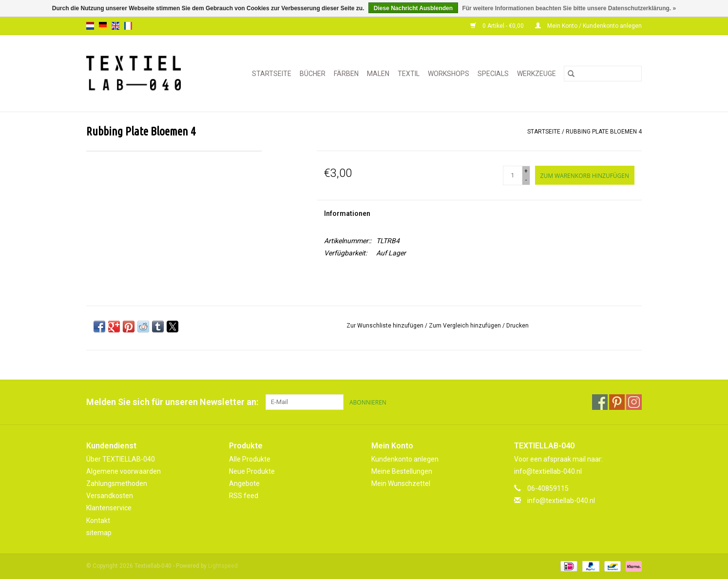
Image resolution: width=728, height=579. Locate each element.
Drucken (517, 326)
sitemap (99, 533)
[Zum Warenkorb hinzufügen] (585, 175)
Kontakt (98, 521)
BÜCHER (313, 74)
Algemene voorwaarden (124, 471)
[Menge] (513, 175)
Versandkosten (110, 496)
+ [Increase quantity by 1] (526, 171)
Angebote (244, 483)
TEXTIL (409, 74)
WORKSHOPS (449, 74)
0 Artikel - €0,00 (498, 26)
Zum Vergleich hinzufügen (466, 326)
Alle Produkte (250, 459)
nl (90, 26)
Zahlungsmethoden (117, 483)
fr (128, 26)
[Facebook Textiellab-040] (600, 402)
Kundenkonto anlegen (405, 459)
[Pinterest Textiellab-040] (617, 402)
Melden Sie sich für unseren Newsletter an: (172, 402)
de (103, 26)
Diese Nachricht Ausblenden (413, 8)
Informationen (347, 213)
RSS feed (244, 496)
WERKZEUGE (536, 74)
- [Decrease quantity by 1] (526, 180)
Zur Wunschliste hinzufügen (386, 326)
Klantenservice (109, 508)
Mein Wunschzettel (401, 483)
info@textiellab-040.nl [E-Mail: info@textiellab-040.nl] (561, 501)
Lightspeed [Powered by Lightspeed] (223, 566)
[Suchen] (603, 74)
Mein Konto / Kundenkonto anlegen (588, 26)
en (115, 26)
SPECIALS (493, 74)
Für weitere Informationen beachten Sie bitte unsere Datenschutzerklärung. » (569, 8)
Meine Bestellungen (402, 471)
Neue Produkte (252, 471)
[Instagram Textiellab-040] (634, 402)
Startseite (272, 74)
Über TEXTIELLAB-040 (121, 459)
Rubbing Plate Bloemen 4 (604, 132)
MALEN (378, 74)
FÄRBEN (346, 74)
